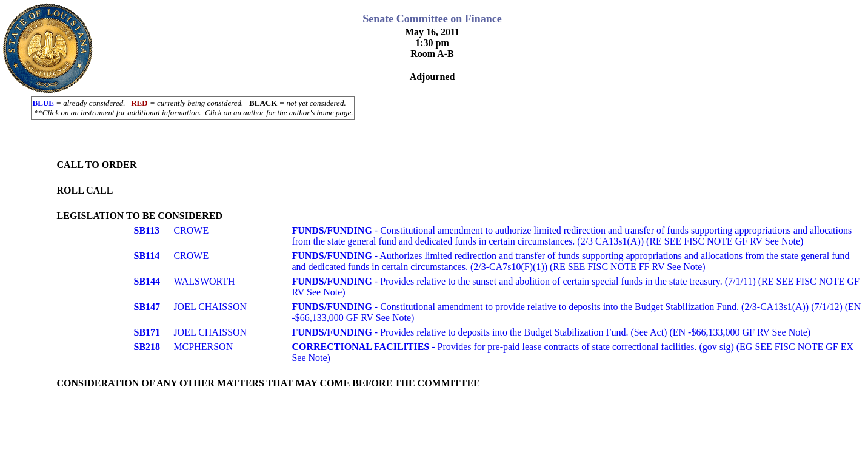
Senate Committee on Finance (432, 19)
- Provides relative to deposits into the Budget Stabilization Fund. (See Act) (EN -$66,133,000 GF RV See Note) (551, 332)
